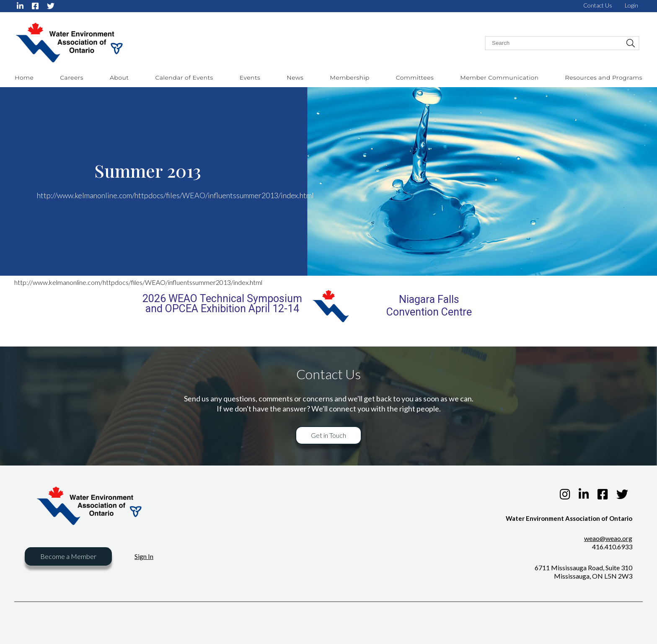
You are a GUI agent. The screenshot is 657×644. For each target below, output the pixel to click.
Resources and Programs (604, 78)
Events (250, 78)
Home (24, 78)
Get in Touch (328, 435)
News (295, 78)
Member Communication (499, 78)
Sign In (144, 556)
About (119, 78)
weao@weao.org (608, 538)
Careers (72, 78)
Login (631, 5)
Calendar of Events (184, 78)
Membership (350, 78)
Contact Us (598, 5)
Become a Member (68, 556)
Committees (415, 78)
